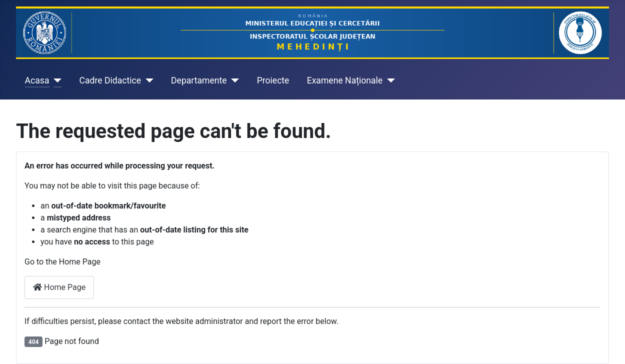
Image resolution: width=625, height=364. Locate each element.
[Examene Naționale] (389, 80)
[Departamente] (233, 80)
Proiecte (273, 80)
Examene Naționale (345, 80)
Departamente (199, 80)
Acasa (37, 80)
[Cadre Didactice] (147, 80)
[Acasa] (56, 80)
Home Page (59, 287)
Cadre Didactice (110, 80)
